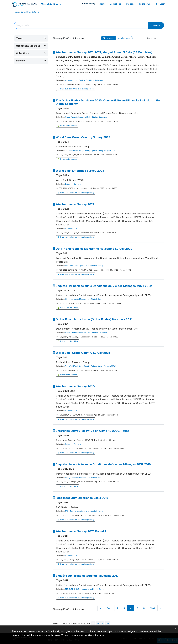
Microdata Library (51, 4)
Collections (115, 4)
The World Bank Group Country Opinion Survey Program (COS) (91, 150)
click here (99, 635)
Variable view (124, 38)
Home (16, 12)
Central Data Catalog (30, 12)
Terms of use (145, 4)
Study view (108, 38)
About (102, 4)
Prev (109, 608)
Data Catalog (89, 4)
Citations (130, 4)
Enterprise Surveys (73, 184)
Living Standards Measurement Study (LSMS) (84, 299)
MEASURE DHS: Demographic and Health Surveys (85, 589)
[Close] (175, 629)
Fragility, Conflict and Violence (91, 80)
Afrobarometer (71, 80)
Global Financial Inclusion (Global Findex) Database (86, 117)
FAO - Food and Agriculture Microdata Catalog (84, 266)
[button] (31, 38)
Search (156, 25)
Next (152, 608)
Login (161, 4)
